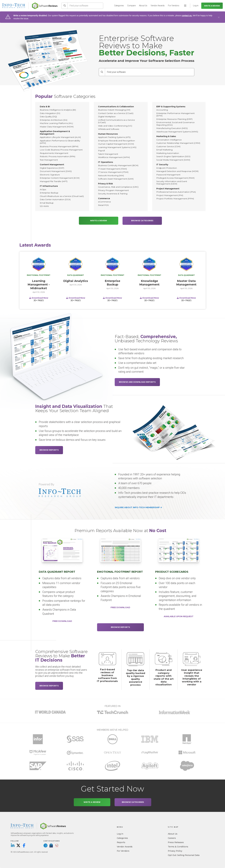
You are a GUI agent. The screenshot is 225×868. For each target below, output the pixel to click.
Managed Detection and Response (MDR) (177, 171)
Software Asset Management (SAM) (116, 179)
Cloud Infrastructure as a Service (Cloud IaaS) (62, 196)
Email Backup (47, 203)
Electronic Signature (50, 175)
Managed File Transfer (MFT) (54, 181)
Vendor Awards (158, 6)
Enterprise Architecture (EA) (54, 120)
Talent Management (108, 154)
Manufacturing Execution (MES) (172, 128)
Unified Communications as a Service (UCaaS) (116, 121)
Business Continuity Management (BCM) (118, 165)
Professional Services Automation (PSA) (176, 192)
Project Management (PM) (170, 195)
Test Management (49, 160)
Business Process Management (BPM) (59, 146)
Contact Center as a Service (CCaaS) (116, 113)
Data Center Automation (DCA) (55, 199)
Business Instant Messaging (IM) (114, 110)
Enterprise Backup (49, 193)
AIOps (43, 189)
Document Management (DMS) (56, 171)
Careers (172, 838)
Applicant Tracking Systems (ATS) (114, 137)
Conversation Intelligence (169, 140)
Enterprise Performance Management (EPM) (175, 115)
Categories (119, 6)
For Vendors (174, 6)
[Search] (65, 6)
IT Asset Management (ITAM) (112, 169)
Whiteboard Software (109, 129)
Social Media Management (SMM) (173, 160)
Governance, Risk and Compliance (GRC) (118, 187)
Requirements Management (54, 153)
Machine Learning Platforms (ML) (56, 123)
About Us (143, 6)
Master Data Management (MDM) (57, 127)
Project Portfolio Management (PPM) (175, 199)
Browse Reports (49, 450)
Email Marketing (164, 150)
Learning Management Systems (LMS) (117, 147)
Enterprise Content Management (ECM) (60, 178)
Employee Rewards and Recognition (116, 141)
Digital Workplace (107, 117)
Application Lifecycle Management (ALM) (60, 137)
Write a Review (212, 6)
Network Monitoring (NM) (111, 176)
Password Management (168, 175)
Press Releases (176, 842)
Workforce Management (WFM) (114, 157)
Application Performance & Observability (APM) (60, 142)
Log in (120, 834)
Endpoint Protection (167, 168)
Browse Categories (142, 221)
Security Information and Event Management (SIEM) (172, 183)
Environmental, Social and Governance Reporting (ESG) (175, 124)
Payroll (101, 151)
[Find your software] (85, 6)
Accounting (162, 110)
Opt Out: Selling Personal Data (184, 855)
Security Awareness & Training (113, 194)
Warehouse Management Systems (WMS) (177, 132)
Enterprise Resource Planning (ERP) (174, 119)
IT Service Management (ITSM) (113, 172)
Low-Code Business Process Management (61, 150)
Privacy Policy (175, 851)
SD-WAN (44, 206)
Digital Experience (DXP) (52, 168)
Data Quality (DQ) (48, 117)
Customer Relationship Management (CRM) (178, 143)
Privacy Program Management (113, 190)
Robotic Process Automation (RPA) (57, 156)
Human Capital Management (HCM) (116, 144)
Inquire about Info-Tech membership (138, 508)
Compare (131, 6)
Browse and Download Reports (137, 382)
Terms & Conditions (178, 847)
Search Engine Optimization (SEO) (173, 156)
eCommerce (104, 202)
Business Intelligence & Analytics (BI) (58, 110)
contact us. (187, 16)
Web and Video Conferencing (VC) (115, 126)
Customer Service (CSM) (168, 146)
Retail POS (103, 205)
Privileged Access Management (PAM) (175, 178)
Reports (121, 842)
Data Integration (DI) (50, 113)
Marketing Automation (168, 153)
